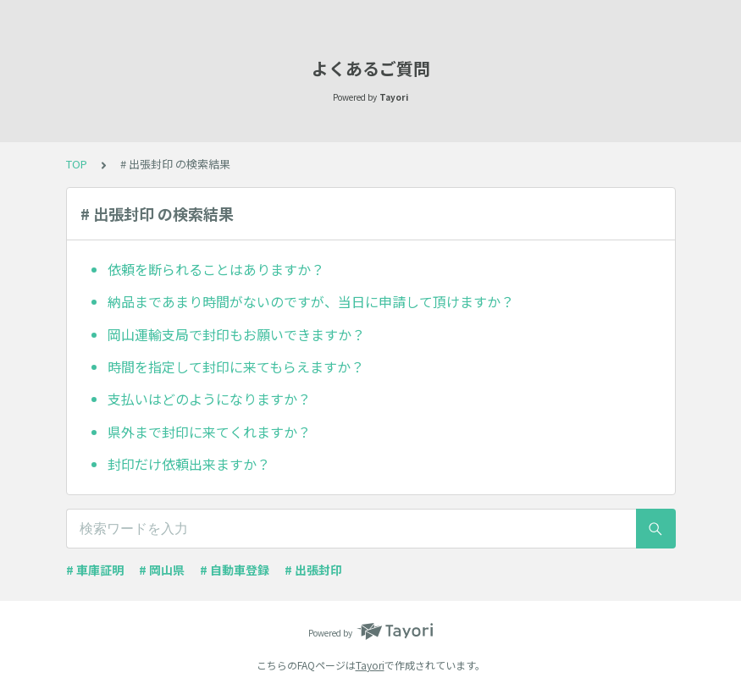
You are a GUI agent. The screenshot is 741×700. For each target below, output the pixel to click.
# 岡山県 (162, 570)
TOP (77, 164)
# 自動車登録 (235, 570)
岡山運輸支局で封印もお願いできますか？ (236, 334)
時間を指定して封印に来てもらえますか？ (236, 367)
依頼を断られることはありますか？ (216, 269)
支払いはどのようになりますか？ (209, 399)
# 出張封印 (313, 570)
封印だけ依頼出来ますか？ (189, 464)
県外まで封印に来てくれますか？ (209, 432)
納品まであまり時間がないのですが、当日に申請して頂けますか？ (311, 301)
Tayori (370, 665)
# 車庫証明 (95, 570)
